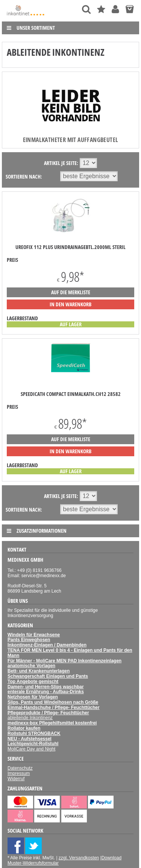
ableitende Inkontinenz (30, 718)
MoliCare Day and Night (31, 749)
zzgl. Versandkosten (79, 858)
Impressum (19, 773)
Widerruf (16, 779)
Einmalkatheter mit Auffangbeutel (71, 140)
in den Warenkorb (70, 304)
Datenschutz (20, 768)
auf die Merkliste (71, 292)
